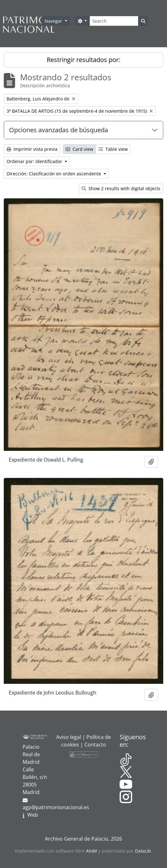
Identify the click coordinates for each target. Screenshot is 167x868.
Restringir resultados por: (83, 60)
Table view (113, 149)
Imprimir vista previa (32, 149)
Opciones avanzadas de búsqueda (59, 130)
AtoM (92, 851)
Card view (79, 149)
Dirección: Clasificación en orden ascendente (54, 174)
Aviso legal (69, 737)
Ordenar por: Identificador (35, 161)
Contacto (95, 745)
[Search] (114, 21)
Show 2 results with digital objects (121, 188)
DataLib (143, 851)
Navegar (54, 21)
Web (33, 815)
